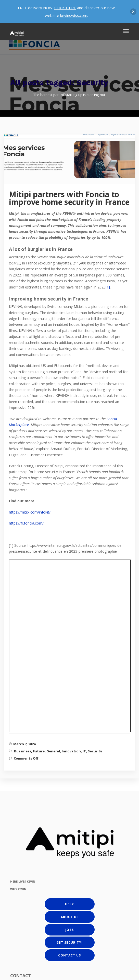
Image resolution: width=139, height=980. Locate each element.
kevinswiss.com (74, 15)
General (53, 585)
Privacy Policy (40, 975)
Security (95, 585)
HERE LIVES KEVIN (23, 715)
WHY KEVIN (18, 723)
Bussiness (23, 585)
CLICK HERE (65, 8)
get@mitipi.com (33, 935)
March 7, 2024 (24, 578)
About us (70, 751)
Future (39, 585)
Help (69, 738)
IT (84, 585)
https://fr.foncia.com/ (26, 523)
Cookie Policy (64, 975)
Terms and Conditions (93, 975)
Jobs (69, 764)
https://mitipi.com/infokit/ (30, 512)
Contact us (69, 789)
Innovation (71, 585)
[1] (108, 287)
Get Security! (69, 777)
